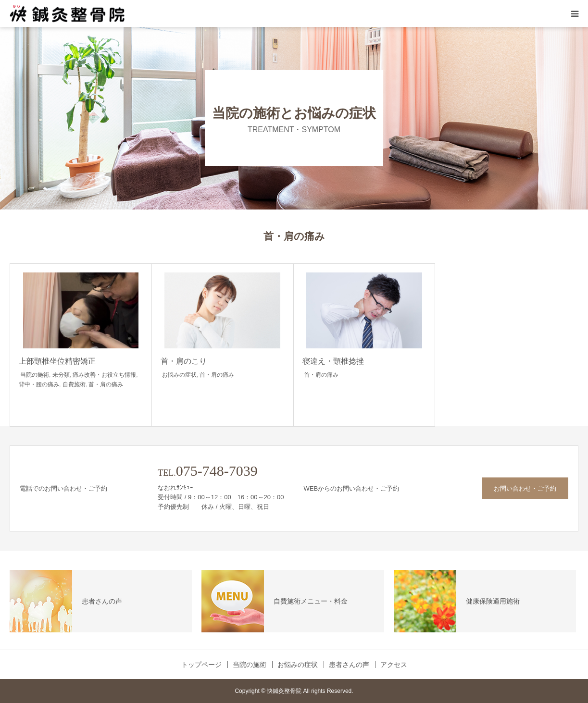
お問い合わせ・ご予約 (525, 488)
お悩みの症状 (179, 375)
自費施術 (74, 384)
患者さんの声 (349, 665)
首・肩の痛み (106, 384)
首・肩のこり (184, 361)
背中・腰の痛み (39, 384)
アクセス (394, 665)
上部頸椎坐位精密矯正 (57, 361)
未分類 (61, 375)
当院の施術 (35, 375)
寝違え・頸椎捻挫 (333, 361)
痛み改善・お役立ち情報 (104, 375)
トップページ (201, 665)
